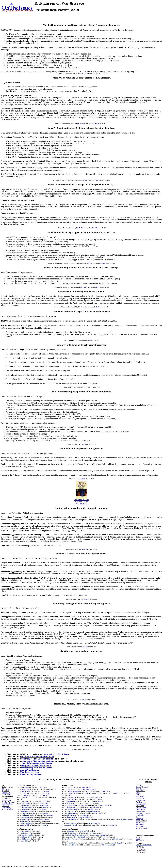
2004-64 (98, 287)
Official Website (141, 849)
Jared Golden (95, 797)
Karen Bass (26, 789)
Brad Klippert (72, 823)
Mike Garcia (86, 787)
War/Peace (140, 826)
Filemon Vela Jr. (107, 845)
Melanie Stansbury (28, 835)
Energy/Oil (140, 798)
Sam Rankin (85, 805)
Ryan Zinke (71, 803)
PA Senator (45, 819)
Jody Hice (116, 793)
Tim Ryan (26, 813)
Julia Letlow (25, 833)
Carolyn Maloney (73, 813)
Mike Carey (26, 839)
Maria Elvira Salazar (90, 789)
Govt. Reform (141, 808)
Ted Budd (25, 809)
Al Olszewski (71, 805)
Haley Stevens (96, 801)
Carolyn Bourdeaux (73, 791)
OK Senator (49, 815)
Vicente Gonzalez (127, 819)
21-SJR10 (85, 749)
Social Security (141, 821)
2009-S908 (84, 699)
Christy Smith (72, 787)
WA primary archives (29, 772)
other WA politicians (29, 770)
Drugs (138, 795)
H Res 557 (84, 287)
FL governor (46, 793)
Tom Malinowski (94, 807)
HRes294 (80, 73)
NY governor (44, 805)
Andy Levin (71, 801)
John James (71, 799)
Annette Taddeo (72, 789)
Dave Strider (6, 800)
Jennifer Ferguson (8, 802)
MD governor (44, 795)
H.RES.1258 (84, 180)
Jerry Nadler (99, 813)
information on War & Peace (56, 754)
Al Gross (83, 831)
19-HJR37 (85, 599)
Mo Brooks (25, 787)
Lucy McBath (104, 791)
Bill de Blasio (72, 809)
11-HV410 (94, 73)
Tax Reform (140, 823)
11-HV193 (96, 124)
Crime (138, 793)
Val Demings (26, 791)
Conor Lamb (26, 819)
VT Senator (44, 825)
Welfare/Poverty (142, 828)
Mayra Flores (72, 819)
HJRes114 (83, 307)
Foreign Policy (141, 804)
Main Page (139, 837)
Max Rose (71, 811)
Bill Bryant (6, 789)
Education (140, 796)
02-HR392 (88, 387)
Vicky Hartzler (27, 801)
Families (139, 802)
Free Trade (140, 806)
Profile (138, 839)
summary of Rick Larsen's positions (38, 759)
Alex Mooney (112, 825)
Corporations (141, 791)
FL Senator (45, 791)
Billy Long (25, 803)
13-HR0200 (82, 479)
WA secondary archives (31, 774)
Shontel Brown (27, 837)
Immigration (140, 815)
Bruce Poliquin (72, 797)
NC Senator (43, 809)
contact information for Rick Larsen (36, 763)
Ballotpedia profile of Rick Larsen (37, 768)
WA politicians (140, 840)
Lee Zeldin (25, 805)
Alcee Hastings (101, 835)
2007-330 (94, 228)
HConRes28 (82, 124)
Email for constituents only (144, 845)
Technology (140, 824)
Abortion (139, 785)
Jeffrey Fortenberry (73, 839)
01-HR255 (88, 340)
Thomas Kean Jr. (72, 807)
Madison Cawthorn (29, 811)
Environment (141, 800)
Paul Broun (85, 793)
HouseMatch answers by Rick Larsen (37, 757)
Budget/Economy (142, 787)
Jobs (138, 817)
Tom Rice (24, 821)
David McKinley (73, 825)
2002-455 (97, 307)
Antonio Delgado (117, 843)
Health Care (140, 811)
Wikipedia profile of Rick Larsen (36, 766)
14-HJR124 (85, 549)
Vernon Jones (72, 793)
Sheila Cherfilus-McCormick (77, 835)
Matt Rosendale (105, 805)
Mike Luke (6, 806)
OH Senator (44, 813)
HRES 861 (89, 263)
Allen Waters (70, 817)
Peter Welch (25, 825)
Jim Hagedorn (82, 837)
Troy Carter (25, 831)
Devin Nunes (92, 833)
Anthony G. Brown (28, 797)
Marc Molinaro (73, 843)
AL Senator (43, 787)
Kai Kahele (25, 795)
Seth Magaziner (71, 815)
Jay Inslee (6, 791)
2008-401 (98, 180)
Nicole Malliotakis (92, 811)
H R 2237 (81, 228)
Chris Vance (6, 798)
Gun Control (140, 809)
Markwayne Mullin (28, 815)
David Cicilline (85, 817)
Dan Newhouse (92, 823)
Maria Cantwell (7, 804)
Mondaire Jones (93, 809)
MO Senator (47, 801)
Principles (140, 819)
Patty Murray (6, 808)
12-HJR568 (84, 444)
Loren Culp (6, 793)
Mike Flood (117, 839)
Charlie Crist (26, 793)
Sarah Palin (71, 831)
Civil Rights (140, 789)
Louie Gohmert (26, 823)
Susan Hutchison (8, 809)
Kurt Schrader (26, 817)
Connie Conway (73, 833)
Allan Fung (86, 815)
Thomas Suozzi (26, 807)
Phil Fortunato (7, 795)
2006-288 (103, 263)
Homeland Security (143, 813)
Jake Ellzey (25, 841)
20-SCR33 (85, 647)
